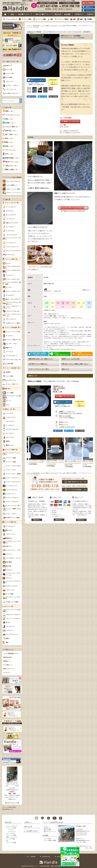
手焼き (13, 181)
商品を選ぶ (8, 822)
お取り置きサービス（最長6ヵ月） (38, 364)
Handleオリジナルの (13, 189)
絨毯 (81, 19)
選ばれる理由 (47, 830)
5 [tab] (66, 469)
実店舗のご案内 (81, 826)
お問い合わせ (90, 14)
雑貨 (74, 19)
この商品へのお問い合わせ (67, 427)
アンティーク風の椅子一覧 (12, 368)
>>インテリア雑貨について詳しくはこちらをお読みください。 (60, 349)
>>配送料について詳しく (50, 310)
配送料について (64, 422)
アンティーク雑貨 (41, 19)
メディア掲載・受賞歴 (50, 840)
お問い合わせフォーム (85, 846)
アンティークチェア (11, 19)
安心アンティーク (25, 14)
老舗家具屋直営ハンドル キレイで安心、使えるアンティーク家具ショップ (16, 7)
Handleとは (47, 828)
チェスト (11, 830)
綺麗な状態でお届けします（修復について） (41, 359)
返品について (65, 369)
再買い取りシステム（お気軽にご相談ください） (75, 364)
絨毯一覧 (7, 389)
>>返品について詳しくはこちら (52, 323)
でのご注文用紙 (65, 416)
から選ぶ (8, 111)
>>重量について (86, 290)
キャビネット (12, 832)
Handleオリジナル (13, 193)
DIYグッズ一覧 (9, 606)
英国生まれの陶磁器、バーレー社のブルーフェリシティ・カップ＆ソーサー (55, 462)
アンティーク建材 (11, 843)
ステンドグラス (10, 833)
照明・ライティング (12, 837)
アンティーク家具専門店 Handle (53, 822)
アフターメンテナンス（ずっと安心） (39, 369)
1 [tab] (54, 469)
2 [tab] (57, 469)
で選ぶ (10, 127)
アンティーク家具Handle (33, 26)
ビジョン (46, 826)
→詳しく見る (88, 848)
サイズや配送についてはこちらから (71, 132)
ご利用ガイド (79, 14)
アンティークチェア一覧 (11, 203)
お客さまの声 (28, 827)
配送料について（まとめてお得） (71, 359)
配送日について (64, 424)
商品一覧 (8, 199)
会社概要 (67, 14)
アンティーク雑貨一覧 (11, 450)
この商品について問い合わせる (70, 131)
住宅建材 (90, 19)
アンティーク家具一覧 (11, 259)
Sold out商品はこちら (8, 809)
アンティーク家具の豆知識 (9, 807)
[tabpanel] (56, 452)
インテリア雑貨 (45, 26)
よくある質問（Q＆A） (31, 831)
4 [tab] (63, 469)
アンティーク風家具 (63, 19)
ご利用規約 (32, 857)
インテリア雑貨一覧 (10, 522)
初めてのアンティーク (50, 832)
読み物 (58, 14)
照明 (52, 19)
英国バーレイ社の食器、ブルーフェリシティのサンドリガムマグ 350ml (73, 463)
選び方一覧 (8, 108)
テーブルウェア (54, 26)
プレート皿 (62, 26)
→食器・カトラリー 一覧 (12, 62)
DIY (7, 841)
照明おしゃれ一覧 (10, 409)
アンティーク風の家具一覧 (12, 328)
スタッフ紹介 (47, 839)
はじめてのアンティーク (44, 14)
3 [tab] (60, 469)
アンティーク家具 (26, 19)
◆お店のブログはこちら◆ (12, 803)
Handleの (12, 185)
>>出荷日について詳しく (76, 318)
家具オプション (9, 650)
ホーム (5, 14)
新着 (12, 14)
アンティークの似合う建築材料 (13, 177)
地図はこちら (12, 799)
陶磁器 (45, 296)
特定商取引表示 (46, 857)
